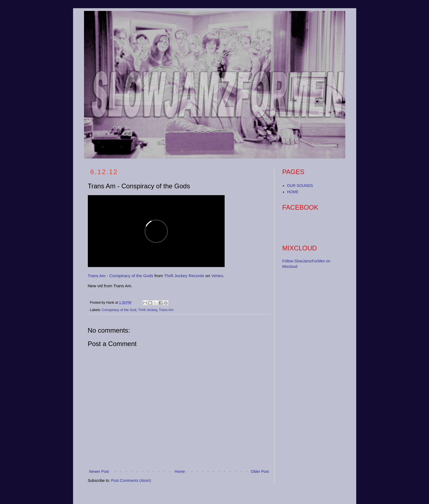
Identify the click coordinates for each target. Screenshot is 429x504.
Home (180, 471)
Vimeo (217, 276)
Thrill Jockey (148, 310)
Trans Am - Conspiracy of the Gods (121, 276)
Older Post (260, 471)
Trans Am (166, 310)
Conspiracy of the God (119, 310)
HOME (293, 192)
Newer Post (99, 471)
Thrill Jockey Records (184, 276)
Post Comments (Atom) (131, 480)
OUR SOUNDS (300, 186)
